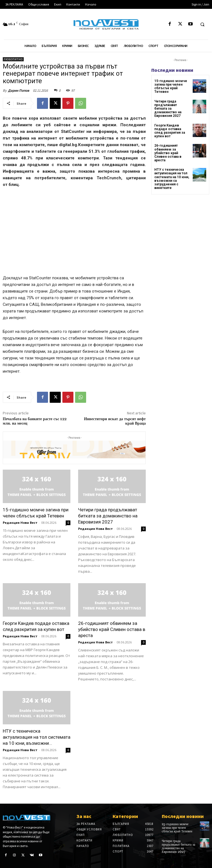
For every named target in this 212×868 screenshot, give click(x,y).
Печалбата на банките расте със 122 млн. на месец (35, 421)
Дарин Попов (19, 90)
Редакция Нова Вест (20, 523)
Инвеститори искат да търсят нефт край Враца (115, 421)
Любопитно (13, 59)
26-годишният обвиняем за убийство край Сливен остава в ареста (112, 629)
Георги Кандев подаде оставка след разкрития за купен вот (170, 131)
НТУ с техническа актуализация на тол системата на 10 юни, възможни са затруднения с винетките (172, 179)
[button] (202, 24)
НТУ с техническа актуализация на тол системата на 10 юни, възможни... (37, 737)
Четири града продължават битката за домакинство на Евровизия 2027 (108, 516)
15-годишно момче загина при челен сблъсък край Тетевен (171, 86)
